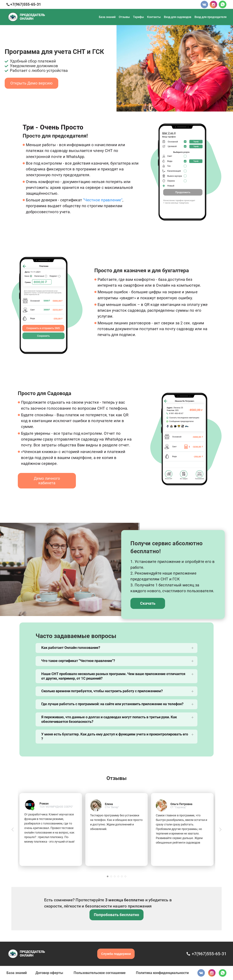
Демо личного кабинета (47, 481)
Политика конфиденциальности (162, 973)
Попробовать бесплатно (116, 915)
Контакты (154, 17)
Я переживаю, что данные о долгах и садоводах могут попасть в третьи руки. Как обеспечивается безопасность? (109, 719)
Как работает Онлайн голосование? (71, 648)
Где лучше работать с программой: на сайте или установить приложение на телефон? (112, 704)
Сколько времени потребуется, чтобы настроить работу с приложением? (102, 691)
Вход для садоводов (178, 17)
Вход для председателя (211, 17)
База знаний (107, 17)
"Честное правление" (103, 200)
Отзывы (124, 17)
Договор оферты (49, 973)
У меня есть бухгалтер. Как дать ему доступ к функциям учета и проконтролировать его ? (115, 736)
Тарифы (138, 17)
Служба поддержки (116, 954)
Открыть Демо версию (31, 83)
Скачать (148, 603)
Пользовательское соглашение (100, 973)
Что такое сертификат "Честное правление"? (78, 661)
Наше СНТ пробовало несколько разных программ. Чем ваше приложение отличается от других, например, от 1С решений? (113, 676)
